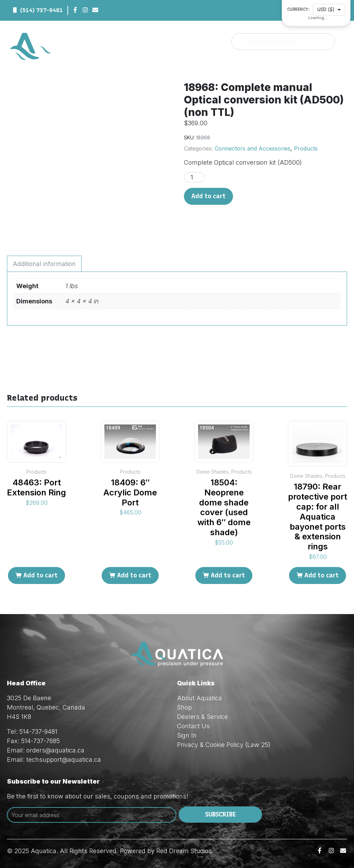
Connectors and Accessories (253, 148)
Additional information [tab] (44, 264)
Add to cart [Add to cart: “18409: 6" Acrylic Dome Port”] (134, 575)
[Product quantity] (194, 177)
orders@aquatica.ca (55, 750)
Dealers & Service (202, 717)
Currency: (299, 10)
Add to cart (208, 196)
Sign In (187, 735)
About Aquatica (199, 698)
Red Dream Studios (184, 851)
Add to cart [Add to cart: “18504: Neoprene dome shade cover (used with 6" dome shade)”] (228, 575)
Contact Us (193, 726)
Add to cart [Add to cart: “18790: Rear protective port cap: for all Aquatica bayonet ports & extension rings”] (322, 575)
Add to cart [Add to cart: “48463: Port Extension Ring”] (40, 575)
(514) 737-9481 (41, 10)
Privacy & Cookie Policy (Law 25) (224, 745)
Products (306, 148)
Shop (184, 707)
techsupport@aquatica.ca (64, 760)
